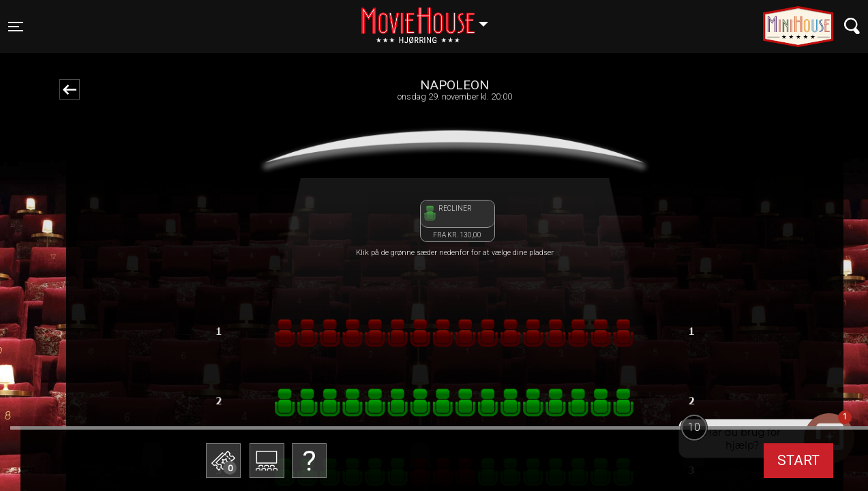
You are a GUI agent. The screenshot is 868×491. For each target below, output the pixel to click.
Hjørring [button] (431, 18)
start (798, 460)
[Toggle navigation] (16, 27)
